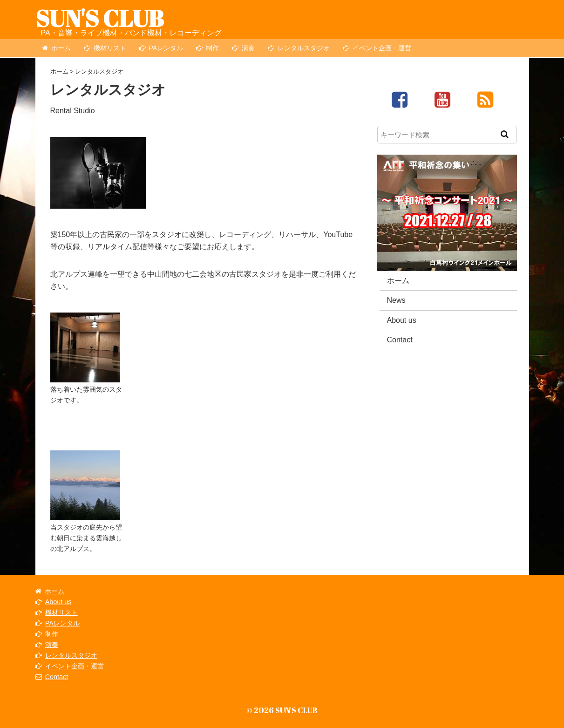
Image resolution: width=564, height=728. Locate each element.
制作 (207, 48)
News (396, 300)
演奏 (243, 48)
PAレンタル (161, 48)
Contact (400, 340)
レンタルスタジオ (299, 48)
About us (402, 320)
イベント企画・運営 (377, 48)
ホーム (56, 48)
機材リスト (105, 48)
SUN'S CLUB (99, 18)
